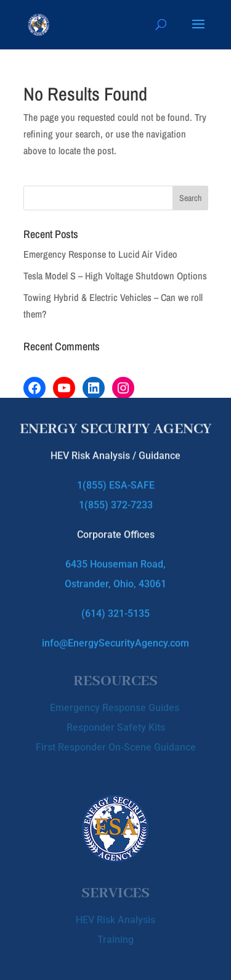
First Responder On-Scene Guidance (116, 745)
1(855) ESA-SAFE (116, 481)
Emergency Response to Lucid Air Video (100, 254)
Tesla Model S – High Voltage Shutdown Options (115, 276)
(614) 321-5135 (115, 609)
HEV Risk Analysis (115, 918)
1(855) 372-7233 (116, 500)
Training (115, 938)
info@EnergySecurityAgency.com (115, 639)
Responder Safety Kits (116, 725)
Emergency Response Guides (116, 705)
